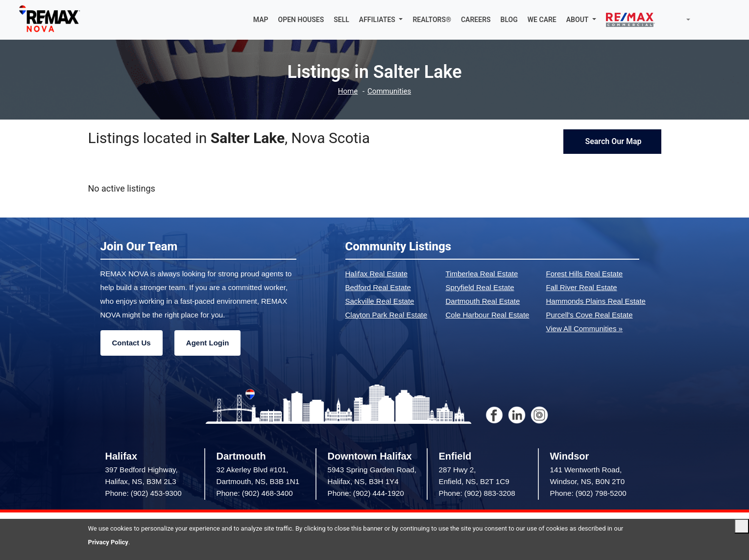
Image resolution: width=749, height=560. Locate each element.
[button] (381, 20)
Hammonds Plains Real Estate (596, 301)
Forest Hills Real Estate (585, 274)
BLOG (509, 20)
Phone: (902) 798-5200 (588, 493)
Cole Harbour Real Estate (488, 315)
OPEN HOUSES (301, 20)
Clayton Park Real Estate (387, 315)
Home (348, 91)
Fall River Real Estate (582, 287)
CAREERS (476, 20)
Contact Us (132, 343)
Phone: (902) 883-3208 (477, 493)
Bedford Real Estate (378, 287)
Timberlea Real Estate (482, 274)
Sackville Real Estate (380, 301)
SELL (341, 20)
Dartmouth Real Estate (483, 301)
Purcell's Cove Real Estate (590, 315)
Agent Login (207, 343)
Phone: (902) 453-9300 (144, 493)
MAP (261, 20)
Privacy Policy (108, 542)
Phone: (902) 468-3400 (255, 493)
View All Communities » (584, 329)
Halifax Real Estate (377, 274)
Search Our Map (612, 141)
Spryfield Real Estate (480, 287)
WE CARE (542, 20)
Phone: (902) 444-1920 (366, 493)
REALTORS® (432, 20)
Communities (389, 91)
